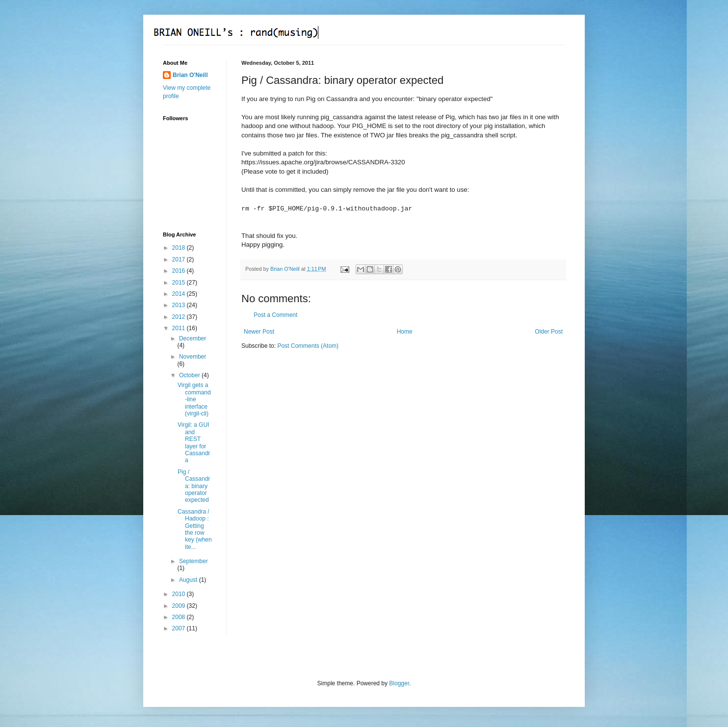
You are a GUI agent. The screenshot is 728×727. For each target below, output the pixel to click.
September (194, 561)
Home (405, 332)
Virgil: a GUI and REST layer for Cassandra (194, 442)
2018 (180, 248)
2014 (180, 294)
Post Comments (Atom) (308, 346)
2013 (180, 305)
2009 (180, 606)
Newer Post (259, 332)
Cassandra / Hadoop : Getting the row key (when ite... (195, 529)
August (189, 580)
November (193, 357)
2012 (180, 317)
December (193, 338)
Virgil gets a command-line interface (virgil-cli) (194, 399)
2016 (180, 271)
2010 (180, 594)
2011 (180, 328)
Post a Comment (275, 315)
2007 (180, 628)
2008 (180, 617)
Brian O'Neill (190, 75)
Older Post (549, 332)
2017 (180, 260)
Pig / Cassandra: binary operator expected (194, 486)
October (190, 375)
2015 (180, 283)
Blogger (399, 683)
